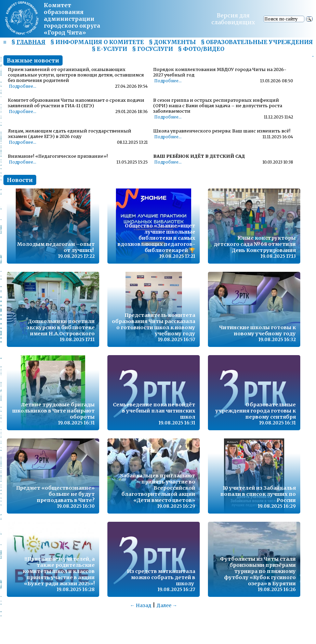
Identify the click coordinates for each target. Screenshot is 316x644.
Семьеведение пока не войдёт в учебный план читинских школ (154, 411)
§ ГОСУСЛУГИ (153, 49)
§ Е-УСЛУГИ (109, 49)
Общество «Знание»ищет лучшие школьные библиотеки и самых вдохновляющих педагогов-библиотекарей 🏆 (156, 238)
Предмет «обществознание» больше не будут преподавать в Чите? (55, 494)
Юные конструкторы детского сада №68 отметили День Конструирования (255, 244)
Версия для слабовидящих (233, 19)
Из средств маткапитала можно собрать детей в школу (161, 577)
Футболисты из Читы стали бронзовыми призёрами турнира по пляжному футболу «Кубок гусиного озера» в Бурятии (258, 571)
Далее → (167, 605)
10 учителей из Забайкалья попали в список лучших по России (258, 494)
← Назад (141, 605)
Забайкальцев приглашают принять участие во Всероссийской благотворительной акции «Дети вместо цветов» (157, 488)
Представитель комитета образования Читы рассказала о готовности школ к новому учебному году (154, 324)
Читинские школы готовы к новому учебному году (258, 331)
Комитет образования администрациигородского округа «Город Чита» (72, 19)
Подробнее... (23, 86)
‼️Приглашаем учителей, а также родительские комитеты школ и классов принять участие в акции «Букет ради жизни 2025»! (59, 571)
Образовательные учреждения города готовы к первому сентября (256, 411)
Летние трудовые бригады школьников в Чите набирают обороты (54, 411)
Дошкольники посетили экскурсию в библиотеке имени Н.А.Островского (61, 327)
